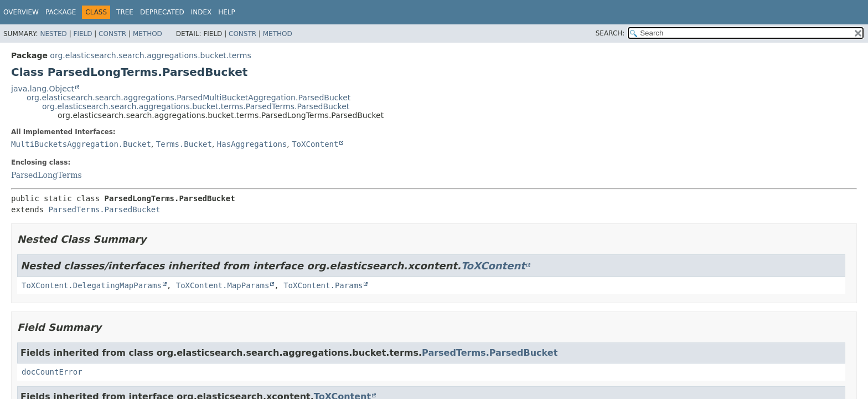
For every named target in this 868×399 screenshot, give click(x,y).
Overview (21, 12)
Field (82, 34)
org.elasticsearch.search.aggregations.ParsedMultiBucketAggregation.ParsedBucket (188, 98)
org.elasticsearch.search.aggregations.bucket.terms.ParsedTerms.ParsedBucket (196, 106)
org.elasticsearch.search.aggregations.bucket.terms (150, 55)
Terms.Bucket (184, 144)
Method (148, 34)
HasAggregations (252, 144)
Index (201, 12)
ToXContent (315, 144)
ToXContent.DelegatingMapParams (92, 285)
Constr (112, 34)
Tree (125, 12)
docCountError (52, 372)
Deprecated (162, 12)
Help (227, 12)
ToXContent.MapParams (223, 285)
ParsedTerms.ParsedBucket (104, 209)
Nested (53, 34)
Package (61, 12)
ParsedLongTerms (46, 175)
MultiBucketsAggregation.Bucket (81, 144)
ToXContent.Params (323, 285)
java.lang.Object (43, 89)
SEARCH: (610, 33)
